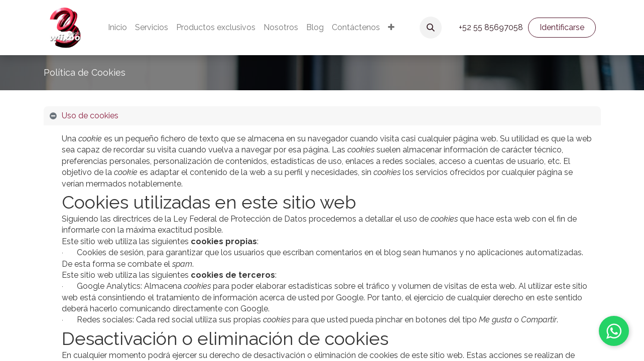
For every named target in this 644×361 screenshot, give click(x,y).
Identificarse (562, 27)
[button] (431, 28)
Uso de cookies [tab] (90, 116)
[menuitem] (117, 28)
